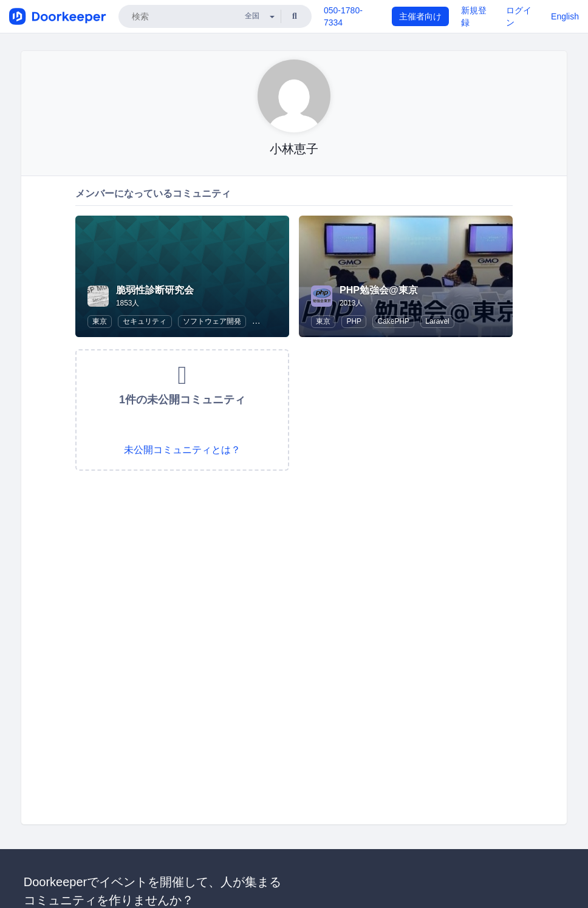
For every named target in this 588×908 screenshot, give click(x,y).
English (565, 16)
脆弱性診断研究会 (155, 290)
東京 (100, 321)
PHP (354, 321)
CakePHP (393, 321)
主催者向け (420, 16)
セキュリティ (145, 321)
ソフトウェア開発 (212, 321)
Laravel (437, 321)
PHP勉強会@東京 (379, 290)
